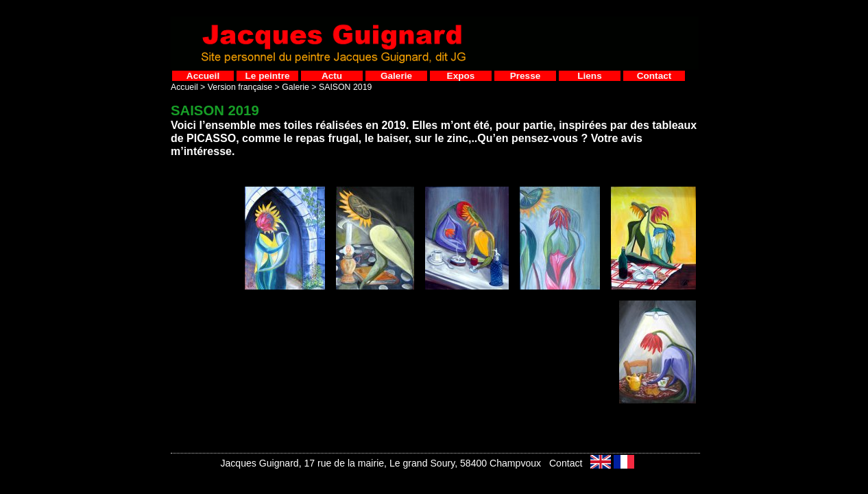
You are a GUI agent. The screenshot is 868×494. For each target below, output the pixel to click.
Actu (332, 76)
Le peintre (268, 76)
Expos (461, 76)
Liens (590, 76)
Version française (240, 87)
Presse (526, 76)
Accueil (203, 76)
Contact (654, 76)
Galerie (396, 76)
